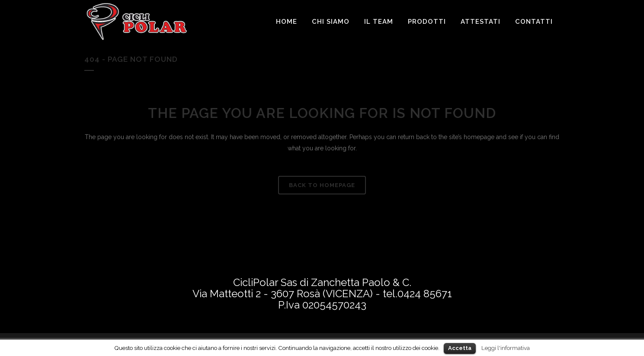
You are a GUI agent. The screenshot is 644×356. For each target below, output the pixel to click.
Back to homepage (322, 185)
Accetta (460, 348)
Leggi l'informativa (506, 348)
